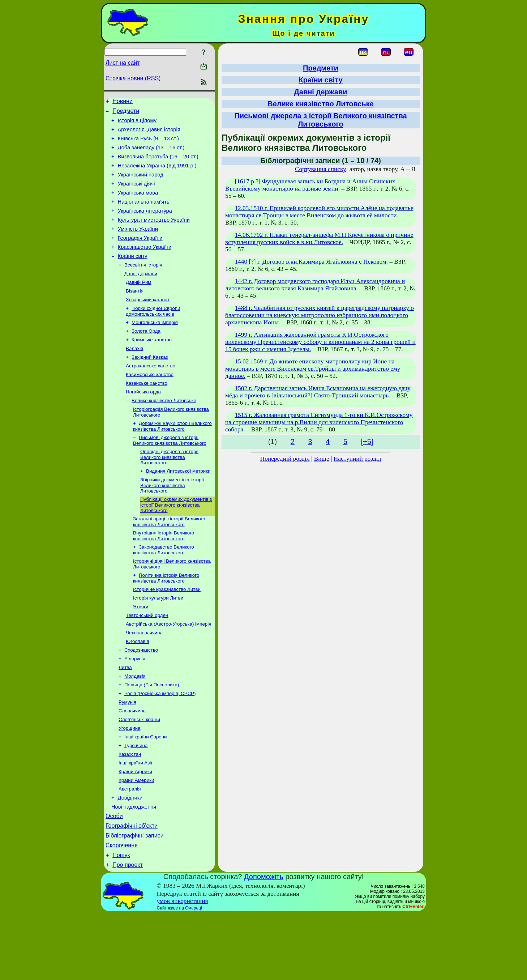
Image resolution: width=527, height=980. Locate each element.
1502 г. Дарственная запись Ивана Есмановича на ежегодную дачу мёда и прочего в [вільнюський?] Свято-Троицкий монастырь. (318, 392)
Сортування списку (321, 169)
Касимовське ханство (150, 403)
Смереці (193, 974)
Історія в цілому (137, 124)
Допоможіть (264, 942)
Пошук (121, 920)
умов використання (183, 967)
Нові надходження (134, 866)
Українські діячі (136, 195)
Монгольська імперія (155, 347)
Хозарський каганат (148, 323)
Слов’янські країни (139, 771)
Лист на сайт (123, 63)
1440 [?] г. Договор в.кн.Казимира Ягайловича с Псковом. (311, 262)
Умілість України (138, 245)
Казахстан (130, 808)
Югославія (138, 686)
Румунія (127, 752)
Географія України (140, 255)
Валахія (134, 375)
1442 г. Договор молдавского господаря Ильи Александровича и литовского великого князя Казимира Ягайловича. (315, 285)
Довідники (130, 856)
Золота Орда (146, 356)
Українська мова (138, 205)
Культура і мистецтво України (154, 235)
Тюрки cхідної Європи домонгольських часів (153, 335)
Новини (123, 102)
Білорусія (135, 705)
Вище (322, 459)
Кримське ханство (152, 366)
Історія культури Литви (158, 639)
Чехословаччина (144, 677)
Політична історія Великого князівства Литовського (166, 618)
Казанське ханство (147, 413)
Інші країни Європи (145, 790)
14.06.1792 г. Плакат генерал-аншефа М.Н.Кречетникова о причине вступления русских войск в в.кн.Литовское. (319, 238)
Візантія (135, 313)
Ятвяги (141, 649)
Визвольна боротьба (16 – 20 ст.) (158, 164)
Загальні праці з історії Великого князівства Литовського (169, 559)
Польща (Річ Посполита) (152, 733)
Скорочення (122, 909)
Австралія (130, 846)
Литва (125, 714)
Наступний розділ (357, 459)
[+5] (367, 442)
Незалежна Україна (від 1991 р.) (157, 174)
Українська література (145, 225)
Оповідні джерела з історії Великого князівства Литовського (169, 491)
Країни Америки (136, 837)
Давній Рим (139, 304)
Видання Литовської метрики (178, 506)
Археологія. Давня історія (149, 134)
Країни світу (133, 276)
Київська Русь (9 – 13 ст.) (148, 144)
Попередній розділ (285, 459)
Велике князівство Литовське (164, 432)
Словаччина (132, 761)
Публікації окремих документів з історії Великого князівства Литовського (176, 541)
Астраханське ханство (151, 394)
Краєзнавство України (145, 265)
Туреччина (136, 799)
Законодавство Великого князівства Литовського (164, 588)
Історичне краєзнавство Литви (167, 630)
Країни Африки (135, 827)
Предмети (126, 113)
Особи (114, 876)
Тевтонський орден (147, 658)
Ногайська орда (143, 422)
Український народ (141, 184)
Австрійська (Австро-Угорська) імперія (168, 667)
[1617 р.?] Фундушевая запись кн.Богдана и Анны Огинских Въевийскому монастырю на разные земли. (310, 185)
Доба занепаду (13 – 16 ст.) (151, 154)
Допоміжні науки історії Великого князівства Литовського (172, 459)
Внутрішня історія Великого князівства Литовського (164, 573)
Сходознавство (141, 696)
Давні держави (141, 295)
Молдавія (135, 724)
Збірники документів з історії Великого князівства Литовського (172, 521)
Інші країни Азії (135, 818)
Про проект (128, 931)
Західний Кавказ (150, 385)
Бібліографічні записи (135, 898)
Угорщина (129, 780)
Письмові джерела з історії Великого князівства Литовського (170, 474)
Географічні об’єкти (132, 887)
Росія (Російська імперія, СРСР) (160, 743)
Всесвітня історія (143, 285)
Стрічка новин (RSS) (133, 78)
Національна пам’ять (144, 215)
